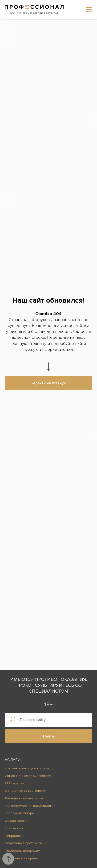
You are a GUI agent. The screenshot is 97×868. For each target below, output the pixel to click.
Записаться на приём (21, 858)
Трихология (14, 828)
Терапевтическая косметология (30, 806)
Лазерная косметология (24, 798)
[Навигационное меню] (89, 9)
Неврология (14, 836)
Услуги (13, 760)
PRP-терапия (14, 783)
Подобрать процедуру (22, 851)
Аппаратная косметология (25, 791)
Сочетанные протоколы (24, 843)
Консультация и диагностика (27, 768)
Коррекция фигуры (20, 813)
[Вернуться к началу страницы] (8, 859)
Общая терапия (17, 821)
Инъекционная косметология (28, 776)
